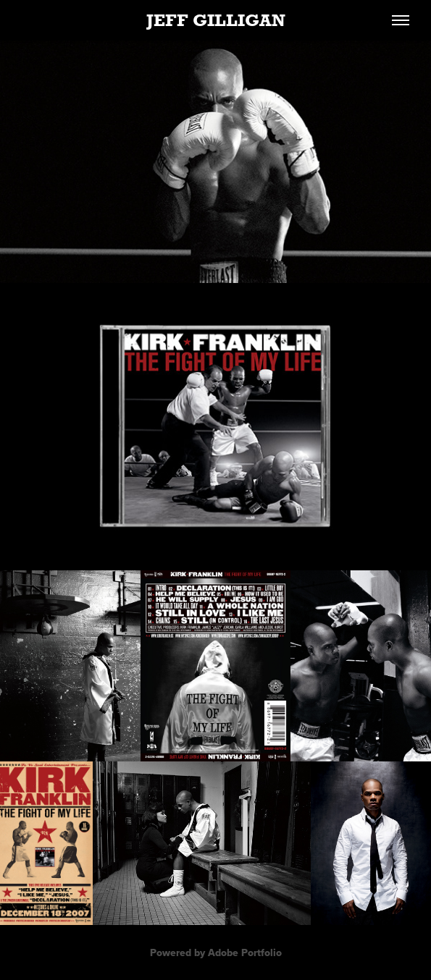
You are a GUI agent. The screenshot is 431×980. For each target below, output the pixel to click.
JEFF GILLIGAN (216, 20)
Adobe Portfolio (245, 952)
